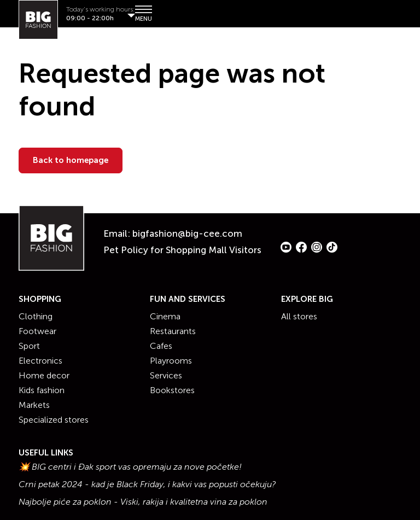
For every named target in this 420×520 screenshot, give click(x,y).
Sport (29, 346)
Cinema (165, 316)
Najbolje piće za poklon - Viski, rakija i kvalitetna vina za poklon (143, 502)
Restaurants (173, 331)
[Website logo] (38, 20)
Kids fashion (42, 390)
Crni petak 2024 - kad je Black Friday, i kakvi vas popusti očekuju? (147, 484)
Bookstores (172, 390)
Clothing (36, 316)
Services (166, 375)
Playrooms (171, 361)
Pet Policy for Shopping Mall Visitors (182, 250)
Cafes (161, 346)
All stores (299, 316)
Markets (34, 405)
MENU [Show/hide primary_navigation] (143, 13)
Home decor (44, 375)
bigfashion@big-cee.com (187, 233)
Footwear (37, 331)
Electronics (40, 361)
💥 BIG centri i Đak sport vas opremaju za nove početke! (130, 467)
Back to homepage (71, 160)
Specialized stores (54, 420)
